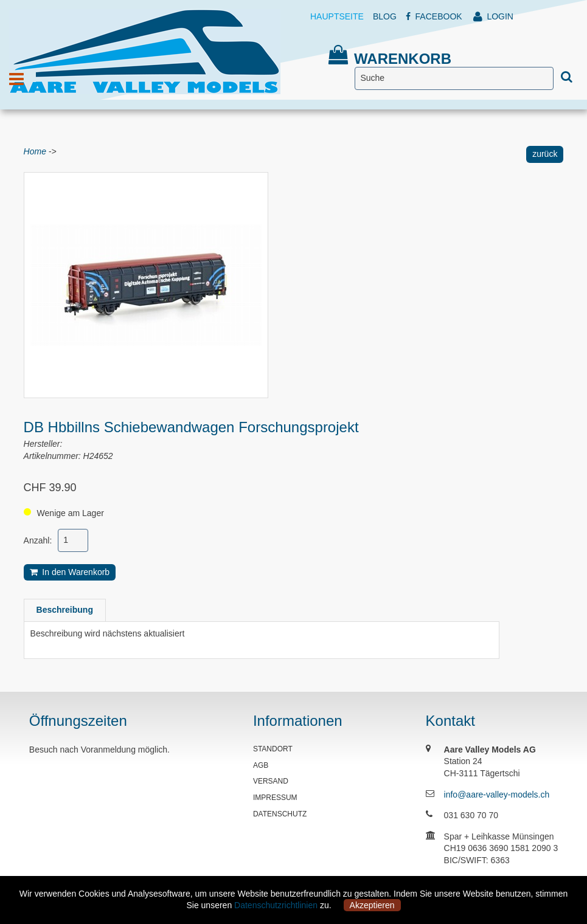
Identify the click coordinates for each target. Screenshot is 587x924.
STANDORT (273, 749)
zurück (545, 154)
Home (35, 151)
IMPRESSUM (275, 798)
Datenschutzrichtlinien (276, 905)
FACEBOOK (434, 16)
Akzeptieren (372, 905)
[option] (146, 285)
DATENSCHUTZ (280, 814)
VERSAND (271, 781)
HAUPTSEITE (337, 16)
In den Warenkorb (70, 572)
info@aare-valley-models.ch (497, 795)
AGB (261, 765)
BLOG (385, 16)
